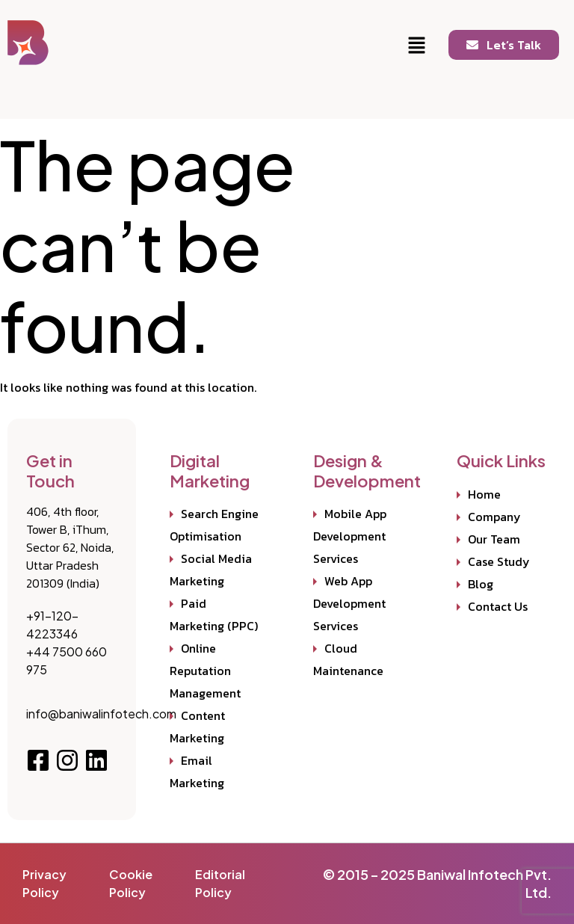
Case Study (499, 561)
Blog (481, 584)
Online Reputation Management (205, 671)
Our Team (494, 539)
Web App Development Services (349, 603)
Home (484, 494)
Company (494, 517)
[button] (417, 46)
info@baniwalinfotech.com (101, 714)
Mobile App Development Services (350, 536)
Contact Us (498, 606)
